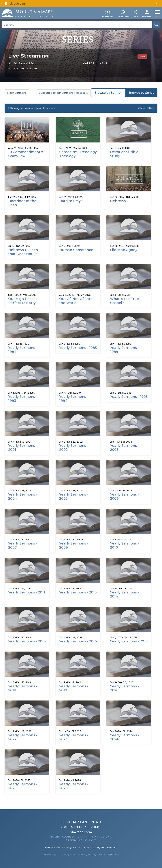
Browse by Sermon (108, 93)
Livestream (108, 17)
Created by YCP (52, 854)
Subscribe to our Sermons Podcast (62, 93)
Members (147, 17)
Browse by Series (141, 93)
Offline (142, 57)
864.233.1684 (81, 832)
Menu (157, 17)
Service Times (123, 17)
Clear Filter (146, 108)
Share (136, 17)
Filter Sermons (17, 93)
